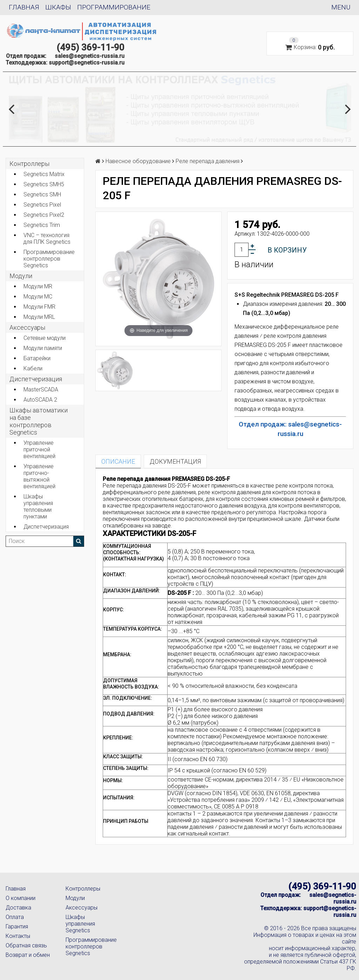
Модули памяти (43, 348)
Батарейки (37, 358)
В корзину (287, 250)
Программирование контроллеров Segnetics (49, 259)
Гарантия (17, 927)
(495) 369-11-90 (90, 47)
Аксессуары (82, 908)
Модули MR (38, 286)
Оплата (15, 917)
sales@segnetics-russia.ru (90, 56)
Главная (24, 7)
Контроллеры (29, 164)
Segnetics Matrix (44, 174)
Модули (21, 276)
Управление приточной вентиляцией (39, 449)
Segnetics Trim (42, 225)
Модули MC (38, 297)
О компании (21, 898)
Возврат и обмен (28, 955)
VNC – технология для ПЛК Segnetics (47, 239)
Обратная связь (26, 945)
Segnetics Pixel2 (44, 215)
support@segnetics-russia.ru (87, 63)
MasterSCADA (41, 390)
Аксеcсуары (27, 327)
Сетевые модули (45, 338)
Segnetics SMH (42, 194)
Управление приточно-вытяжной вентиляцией (39, 476)
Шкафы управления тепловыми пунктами (38, 506)
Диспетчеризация (36, 379)
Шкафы (58, 7)
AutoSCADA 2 (40, 400)
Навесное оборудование (138, 161)
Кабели (33, 368)
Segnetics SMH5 (44, 184)
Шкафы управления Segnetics (80, 924)
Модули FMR (39, 307)
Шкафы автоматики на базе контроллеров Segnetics (39, 421)
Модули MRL (39, 317)
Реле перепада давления (208, 161)
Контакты (18, 936)
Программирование (114, 7)
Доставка (18, 908)
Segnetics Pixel (42, 205)
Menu (341, 7)
